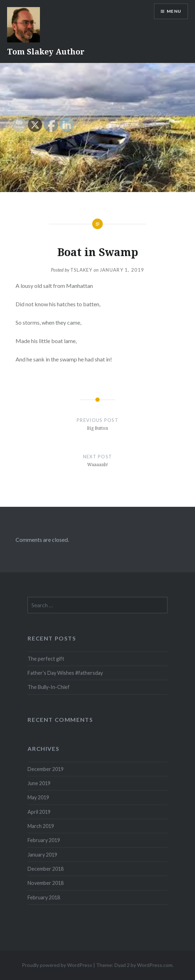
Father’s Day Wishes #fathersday (65, 673)
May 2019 (38, 797)
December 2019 (46, 769)
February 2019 (44, 840)
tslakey (81, 270)
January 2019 (42, 855)
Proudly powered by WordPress (57, 965)
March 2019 (41, 826)
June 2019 (39, 783)
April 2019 (39, 812)
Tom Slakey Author (46, 51)
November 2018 (46, 883)
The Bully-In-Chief (49, 687)
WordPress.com (155, 965)
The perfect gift (46, 659)
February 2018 (44, 897)
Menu (174, 11)
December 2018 (46, 869)
